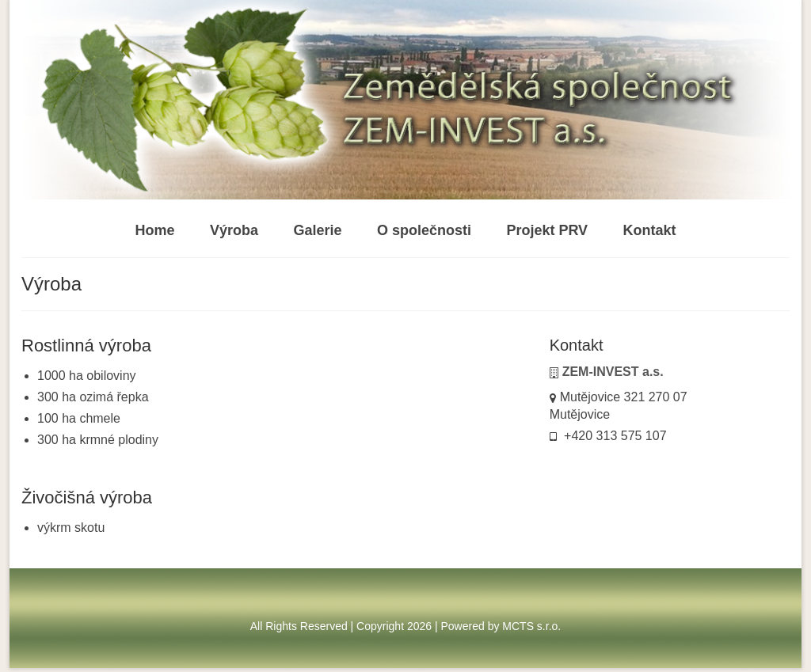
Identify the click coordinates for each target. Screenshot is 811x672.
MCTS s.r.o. (531, 626)
